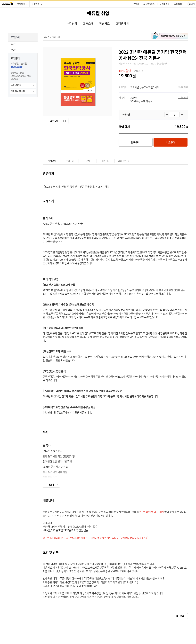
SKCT (13, 44)
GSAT (13, 50)
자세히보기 (183, 87)
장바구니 (136, 142)
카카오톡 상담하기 (18, 91)
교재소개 (56, 37)
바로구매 (171, 142)
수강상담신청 (16, 85)
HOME (46, 37)
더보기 (51, 485)
